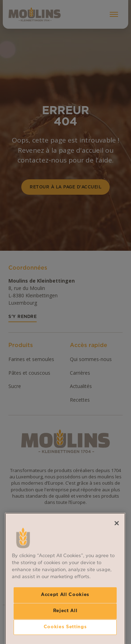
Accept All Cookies (65, 635)
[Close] (117, 563)
